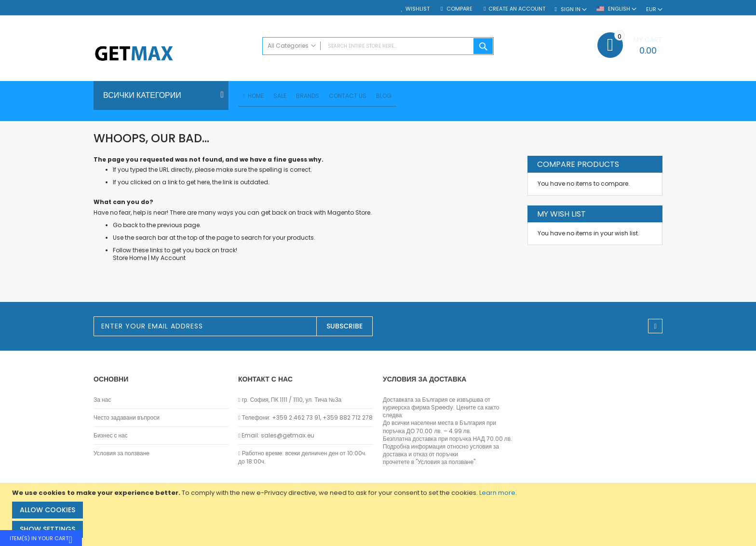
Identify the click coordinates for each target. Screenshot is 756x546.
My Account (168, 259)
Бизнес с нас (111, 436)
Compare (459, 9)
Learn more (497, 493)
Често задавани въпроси (127, 418)
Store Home (130, 259)
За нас (102, 400)
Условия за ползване (121, 453)
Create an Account (517, 9)
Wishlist (418, 9)
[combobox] (378, 46)
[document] (379, 514)
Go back (125, 226)
